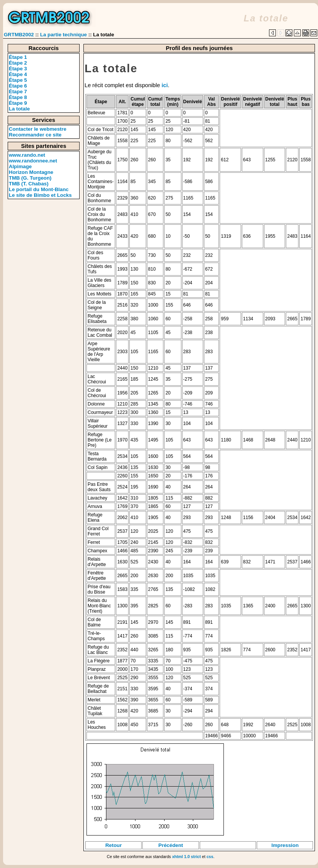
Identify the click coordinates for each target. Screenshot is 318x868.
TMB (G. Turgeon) (30, 178)
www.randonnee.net (33, 161)
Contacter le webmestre (38, 129)
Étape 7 (18, 92)
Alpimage (20, 166)
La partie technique (64, 35)
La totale (19, 109)
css (210, 857)
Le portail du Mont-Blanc (39, 189)
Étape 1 (18, 57)
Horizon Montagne (31, 172)
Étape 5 (18, 80)
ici (165, 85)
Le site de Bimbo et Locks (40, 195)
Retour (113, 845)
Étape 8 (18, 97)
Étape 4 (18, 74)
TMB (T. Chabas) (29, 184)
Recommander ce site (35, 135)
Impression (285, 845)
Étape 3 (18, 69)
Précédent (171, 845)
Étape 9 (18, 103)
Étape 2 (18, 63)
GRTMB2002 (19, 35)
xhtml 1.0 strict (187, 857)
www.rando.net (27, 155)
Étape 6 (18, 86)
